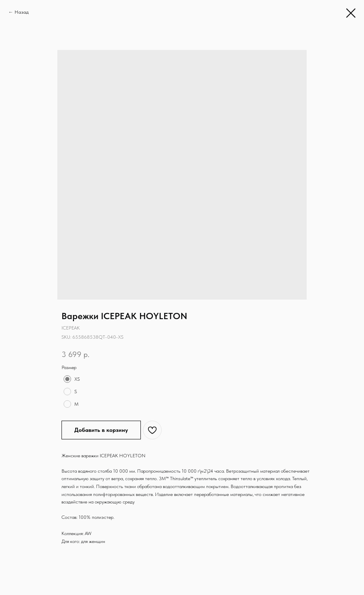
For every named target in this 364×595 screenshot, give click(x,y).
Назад (22, 12)
